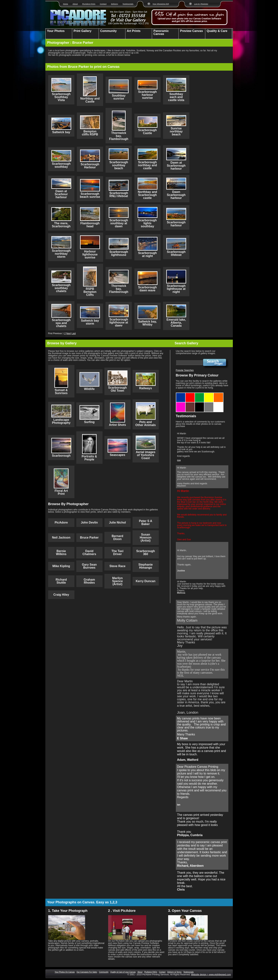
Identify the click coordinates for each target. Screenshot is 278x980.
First (50, 333)
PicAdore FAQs (89, 4)
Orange (218, 394)
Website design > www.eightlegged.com (211, 975)
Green (200, 394)
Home (66, 4)
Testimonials (128, 4)
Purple (181, 403)
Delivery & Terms (174, 972)
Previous (57, 333)
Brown (190, 403)
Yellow (209, 394)
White (218, 403)
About (75, 4)
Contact (103, 4)
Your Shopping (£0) (161, 4)
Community (104, 972)
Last (74, 333)
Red (190, 394)
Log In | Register (201, 4)
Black (200, 403)
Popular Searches (185, 370)
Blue (181, 394)
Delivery (114, 4)
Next (69, 333)
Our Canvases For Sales (87, 972)
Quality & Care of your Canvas (123, 972)
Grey (209, 403)
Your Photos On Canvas (65, 972)
